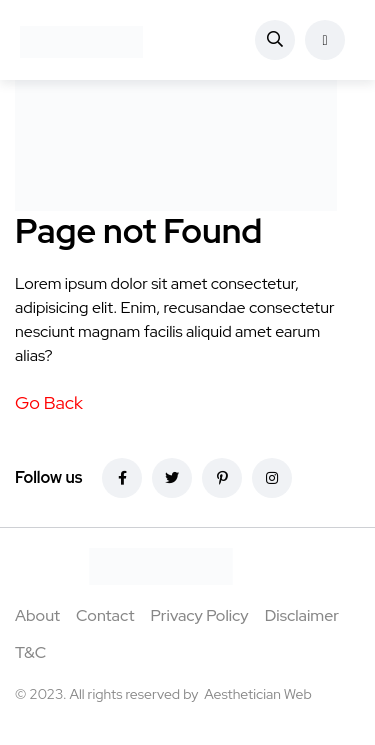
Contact (105, 615)
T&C (30, 652)
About (37, 615)
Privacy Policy (199, 615)
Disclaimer (302, 615)
